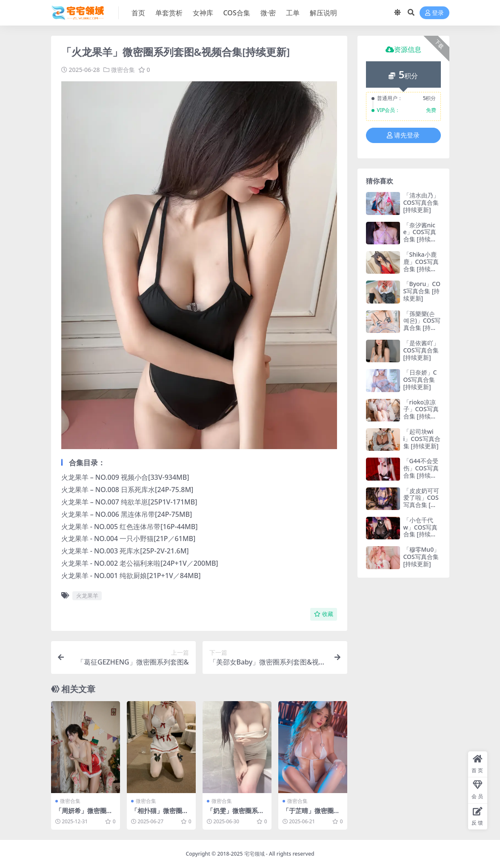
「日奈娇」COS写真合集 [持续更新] (420, 380)
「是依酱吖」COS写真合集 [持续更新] (421, 350)
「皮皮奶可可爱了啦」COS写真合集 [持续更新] (421, 501)
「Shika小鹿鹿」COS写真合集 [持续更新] (421, 265)
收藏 (324, 614)
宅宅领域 (254, 853)
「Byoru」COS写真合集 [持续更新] (422, 291)
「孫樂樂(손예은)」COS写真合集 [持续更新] (422, 324)
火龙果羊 (87, 595)
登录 (434, 13)
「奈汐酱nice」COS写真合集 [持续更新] (420, 236)
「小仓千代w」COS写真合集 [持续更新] (421, 531)
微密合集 (123, 70)
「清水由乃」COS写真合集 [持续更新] (421, 202)
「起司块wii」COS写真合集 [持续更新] (422, 439)
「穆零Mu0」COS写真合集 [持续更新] (422, 557)
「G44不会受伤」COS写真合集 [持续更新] (421, 471)
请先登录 (403, 135)
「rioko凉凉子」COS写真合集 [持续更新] (421, 413)
